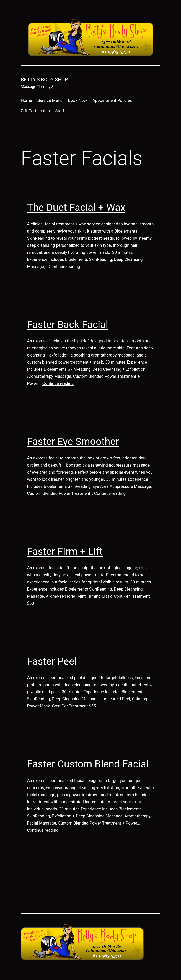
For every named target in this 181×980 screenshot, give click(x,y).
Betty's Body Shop (44, 80)
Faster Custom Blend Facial (88, 764)
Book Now (77, 100)
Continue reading (64, 267)
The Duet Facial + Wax (76, 207)
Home (26, 100)
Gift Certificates (35, 111)
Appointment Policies (112, 100)
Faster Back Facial (68, 325)
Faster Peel (52, 661)
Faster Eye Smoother (73, 441)
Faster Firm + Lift (65, 551)
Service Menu (50, 100)
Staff (60, 111)
